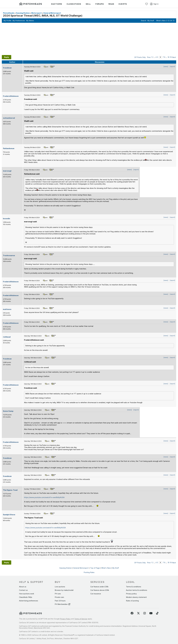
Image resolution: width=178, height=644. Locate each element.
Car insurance (96, 594)
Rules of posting (132, 601)
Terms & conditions (134, 587)
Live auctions (60, 587)
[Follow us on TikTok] (157, 613)
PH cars (58, 594)
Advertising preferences (29, 601)
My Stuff (151, 21)
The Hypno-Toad (10, 490)
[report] (172, 67)
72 (174, 21)
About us (23, 587)
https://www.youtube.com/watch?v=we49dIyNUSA (44, 497)
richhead (7, 337)
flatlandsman (9, 148)
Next (174, 57)
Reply (7, 57)
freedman (7, 68)
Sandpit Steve (9, 515)
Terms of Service (81, 619)
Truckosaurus (9, 255)
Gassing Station (23, 13)
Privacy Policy (65, 619)
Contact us (23, 590)
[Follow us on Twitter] (138, 613)
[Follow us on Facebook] (132, 613)
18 (168, 57)
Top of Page (95, 568)
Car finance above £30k (100, 590)
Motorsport (36, 13)
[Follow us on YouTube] (151, 613)
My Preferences (19, 21)
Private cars (59, 597)
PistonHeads (9, 13)
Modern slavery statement (136, 597)
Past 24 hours (60, 601)
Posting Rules (89, 572)
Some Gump (8, 411)
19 (171, 57)
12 (169, 21)
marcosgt (7, 171)
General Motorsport (52, 13)
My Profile (7, 21)
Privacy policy (131, 594)
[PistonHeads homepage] (30, 4)
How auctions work (27, 594)
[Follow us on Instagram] (145, 613)
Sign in (154, 4)
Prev (149, 57)
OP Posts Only (140, 57)
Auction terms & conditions (137, 590)
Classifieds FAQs (26, 597)
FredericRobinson (11, 96)
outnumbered (9, 118)
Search (144, 21)
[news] (166, 67)
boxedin (6, 219)
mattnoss (7, 309)
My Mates (30, 21)
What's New (161, 21)
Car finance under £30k (99, 587)
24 (171, 21)
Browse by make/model (64, 590)
